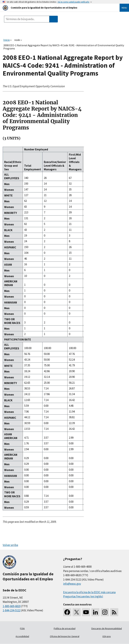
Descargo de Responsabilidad (107, 628)
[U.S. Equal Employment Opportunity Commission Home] (57, 8)
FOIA (22, 628)
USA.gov (107, 636)
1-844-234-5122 (12, 610)
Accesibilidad (22, 636)
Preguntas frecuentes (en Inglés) (83, 596)
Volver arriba (10, 545)
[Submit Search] (54, 19)
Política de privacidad (65, 628)
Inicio (7, 40)
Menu (124, 8)
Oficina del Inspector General (65, 636)
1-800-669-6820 (12, 606)
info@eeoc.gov (72, 584)
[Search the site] (27, 19)
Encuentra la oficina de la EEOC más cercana (89, 592)
